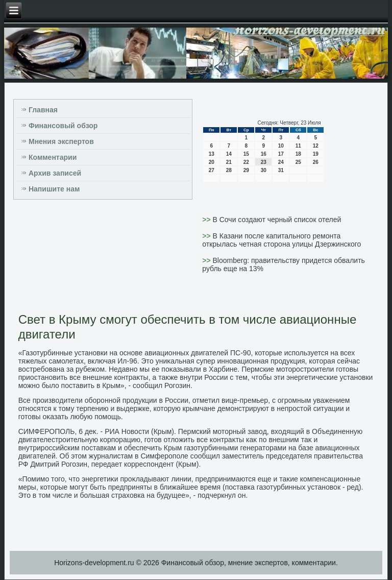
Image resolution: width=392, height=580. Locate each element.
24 (281, 162)
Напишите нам (54, 189)
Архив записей (55, 173)
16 (264, 154)
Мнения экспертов (61, 141)
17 (281, 154)
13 (212, 154)
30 (264, 170)
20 (212, 162)
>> (207, 220)
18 (298, 154)
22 (246, 162)
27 (212, 170)
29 (246, 170)
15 (246, 154)
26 (316, 162)
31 (281, 170)
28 (229, 170)
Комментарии (53, 157)
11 (298, 146)
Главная (43, 110)
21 (229, 162)
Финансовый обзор (63, 126)
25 (298, 162)
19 (316, 154)
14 (229, 154)
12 (316, 146)
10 (281, 146)
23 (264, 162)
